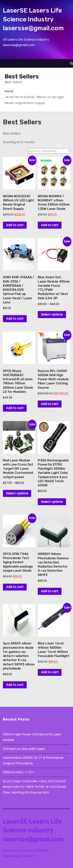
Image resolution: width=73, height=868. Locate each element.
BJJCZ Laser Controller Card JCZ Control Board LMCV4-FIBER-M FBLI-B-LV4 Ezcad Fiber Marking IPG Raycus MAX (34, 787)
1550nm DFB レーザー (19, 772)
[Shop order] (49, 151)
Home (9, 91)
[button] (72, 63)
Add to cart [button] (15, 225)
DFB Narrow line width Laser (24, 749)
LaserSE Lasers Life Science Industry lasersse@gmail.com (33, 19)
